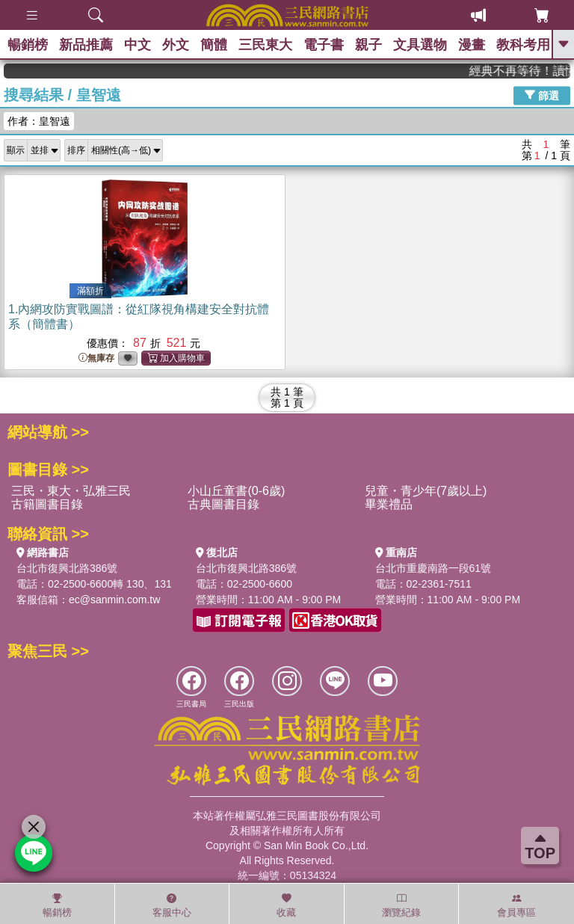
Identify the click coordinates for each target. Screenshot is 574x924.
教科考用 (523, 45)
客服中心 (172, 905)
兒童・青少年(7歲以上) (426, 491)
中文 (138, 45)
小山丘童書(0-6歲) (236, 491)
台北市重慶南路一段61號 (433, 568)
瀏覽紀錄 (401, 905)
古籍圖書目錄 (47, 504)
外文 (176, 45)
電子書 (324, 45)
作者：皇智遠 (39, 121)
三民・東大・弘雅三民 (71, 491)
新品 (86, 45)
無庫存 (96, 358)
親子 (368, 45)
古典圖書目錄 (223, 504)
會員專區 (516, 905)
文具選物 (420, 45)
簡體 (214, 45)
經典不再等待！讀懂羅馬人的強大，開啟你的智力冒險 (528, 71)
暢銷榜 (28, 45)
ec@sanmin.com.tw (114, 600)
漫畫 (472, 45)
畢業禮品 (389, 504)
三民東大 (265, 45)
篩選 (542, 95)
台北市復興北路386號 (67, 568)
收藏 (286, 905)
